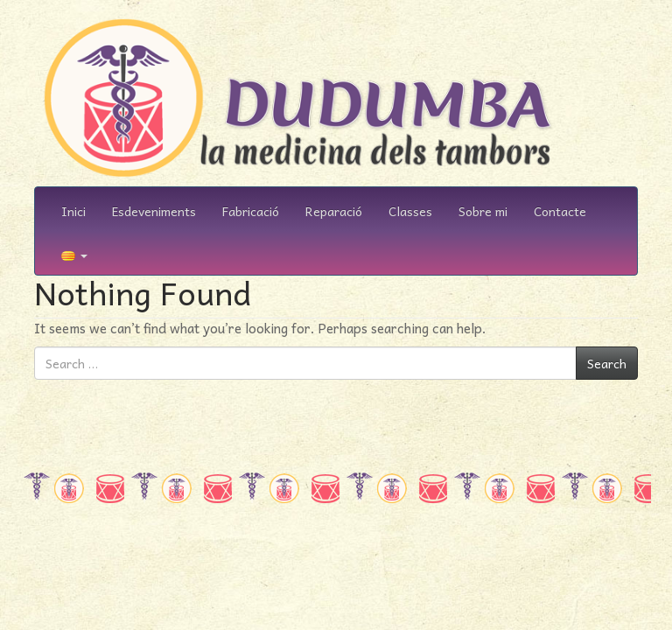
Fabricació (251, 211)
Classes (410, 211)
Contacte (560, 211)
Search (607, 363)
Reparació (334, 211)
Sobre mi (483, 211)
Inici (73, 211)
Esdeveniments (154, 211)
